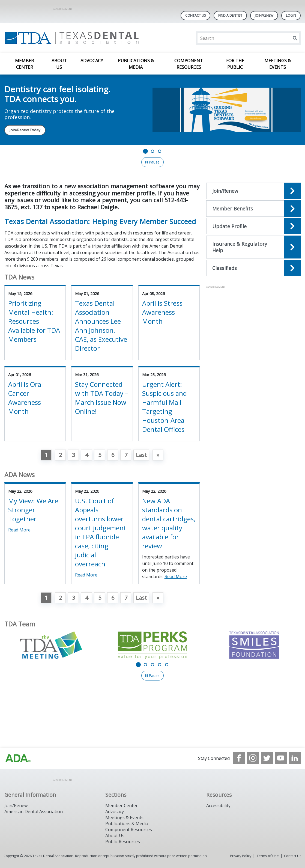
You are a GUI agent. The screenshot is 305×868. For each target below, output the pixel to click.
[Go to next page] (158, 455)
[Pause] (152, 162)
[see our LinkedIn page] (295, 758)
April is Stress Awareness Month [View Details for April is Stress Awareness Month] (162, 312)
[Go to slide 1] (145, 151)
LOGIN (291, 15)
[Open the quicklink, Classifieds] (253, 268)
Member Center (24, 64)
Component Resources (189, 64)
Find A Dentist (230, 15)
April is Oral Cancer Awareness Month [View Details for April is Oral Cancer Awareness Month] (26, 398)
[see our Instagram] (253, 758)
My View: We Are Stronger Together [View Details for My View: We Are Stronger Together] (33, 510)
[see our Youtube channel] (281, 758)
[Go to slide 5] (167, 665)
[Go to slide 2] (152, 151)
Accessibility (218, 805)
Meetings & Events (278, 64)
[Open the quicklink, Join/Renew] (253, 191)
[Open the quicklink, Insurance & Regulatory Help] (253, 247)
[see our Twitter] (267, 758)
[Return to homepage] (75, 38)
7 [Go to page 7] (126, 455)
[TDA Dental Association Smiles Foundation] (254, 645)
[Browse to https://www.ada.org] (18, 758)
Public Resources (123, 842)
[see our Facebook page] (239, 758)
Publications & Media (136, 64)
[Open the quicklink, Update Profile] (253, 226)
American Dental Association (34, 811)
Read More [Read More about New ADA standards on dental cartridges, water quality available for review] (176, 576)
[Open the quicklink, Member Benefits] (253, 209)
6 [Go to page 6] (113, 455)
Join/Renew (264, 15)
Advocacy (92, 61)
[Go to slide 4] (160, 665)
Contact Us (195, 15)
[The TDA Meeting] (51, 645)
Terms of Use (268, 856)
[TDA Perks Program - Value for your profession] (152, 645)
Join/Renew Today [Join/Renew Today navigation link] (25, 130)
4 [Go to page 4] (87, 455)
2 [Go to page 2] (60, 455)
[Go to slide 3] (160, 151)
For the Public (235, 64)
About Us (59, 64)
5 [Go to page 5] (100, 455)
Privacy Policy (241, 856)
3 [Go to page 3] (74, 455)
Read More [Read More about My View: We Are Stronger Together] (19, 530)
